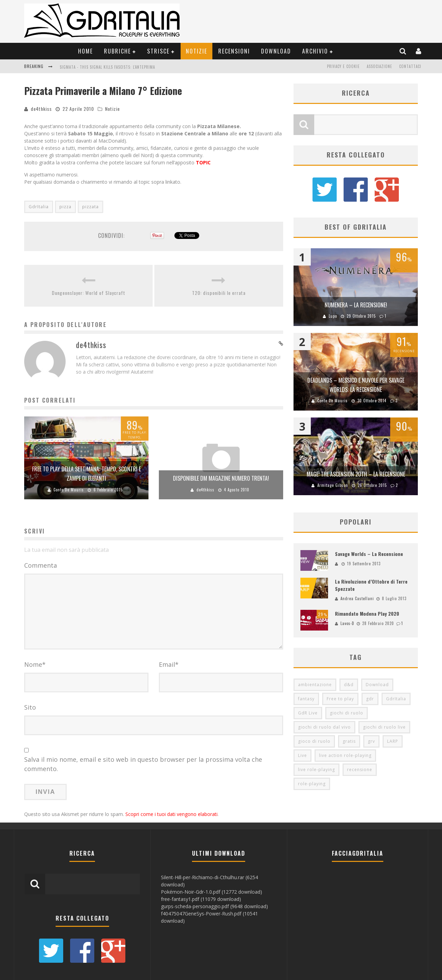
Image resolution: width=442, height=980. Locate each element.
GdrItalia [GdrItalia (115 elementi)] (396, 699)
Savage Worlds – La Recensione (369, 554)
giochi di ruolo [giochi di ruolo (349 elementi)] (347, 713)
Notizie (196, 51)
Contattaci (410, 66)
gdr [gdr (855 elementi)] (370, 699)
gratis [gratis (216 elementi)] (349, 742)
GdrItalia (39, 207)
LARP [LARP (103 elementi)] (393, 742)
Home (85, 51)
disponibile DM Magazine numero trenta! (221, 478)
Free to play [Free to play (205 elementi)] (340, 699)
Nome (35, 664)
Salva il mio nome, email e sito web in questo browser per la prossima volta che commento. (143, 764)
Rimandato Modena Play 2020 (367, 614)
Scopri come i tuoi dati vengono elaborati (171, 814)
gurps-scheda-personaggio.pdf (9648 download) (214, 906)
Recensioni (234, 51)
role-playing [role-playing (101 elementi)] (312, 784)
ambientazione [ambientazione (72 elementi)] (315, 685)
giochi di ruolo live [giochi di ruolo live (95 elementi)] (384, 727)
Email (169, 664)
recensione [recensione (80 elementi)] (360, 770)
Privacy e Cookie (343, 66)
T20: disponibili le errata (219, 293)
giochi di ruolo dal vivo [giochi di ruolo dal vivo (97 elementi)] (324, 727)
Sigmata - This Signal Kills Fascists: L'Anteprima (107, 67)
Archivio (315, 51)
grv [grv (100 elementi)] (371, 742)
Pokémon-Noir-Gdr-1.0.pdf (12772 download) (212, 892)
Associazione (379, 66)
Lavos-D (347, 624)
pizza (65, 207)
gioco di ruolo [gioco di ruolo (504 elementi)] (314, 742)
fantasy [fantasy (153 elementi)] (306, 699)
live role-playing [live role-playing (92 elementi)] (316, 770)
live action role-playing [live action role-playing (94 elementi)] (345, 756)
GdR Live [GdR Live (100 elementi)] (308, 713)
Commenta (41, 565)
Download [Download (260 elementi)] (377, 685)
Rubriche (117, 51)
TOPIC (203, 162)
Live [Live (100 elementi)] (302, 756)
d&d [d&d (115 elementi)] (349, 685)
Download (276, 51)
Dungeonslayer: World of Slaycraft (89, 293)
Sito (30, 707)
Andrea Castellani (357, 598)
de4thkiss (41, 109)
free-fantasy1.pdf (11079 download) (201, 899)
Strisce (158, 51)
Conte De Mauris (69, 490)
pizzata (90, 207)
